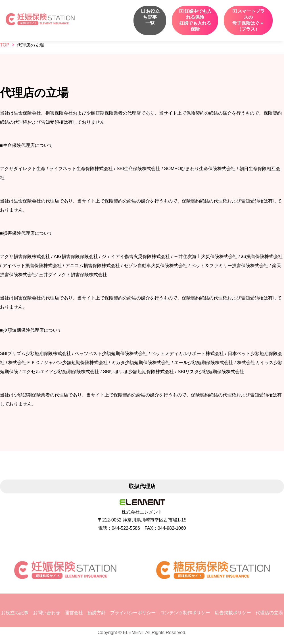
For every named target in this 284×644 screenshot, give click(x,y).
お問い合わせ (47, 613)
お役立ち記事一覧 (150, 17)
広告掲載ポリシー (233, 613)
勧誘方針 (97, 613)
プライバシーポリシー (133, 613)
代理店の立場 (269, 613)
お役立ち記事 (15, 613)
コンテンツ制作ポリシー (185, 613)
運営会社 (74, 613)
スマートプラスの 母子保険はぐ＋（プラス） (248, 20)
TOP (5, 45)
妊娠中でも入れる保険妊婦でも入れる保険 (195, 20)
